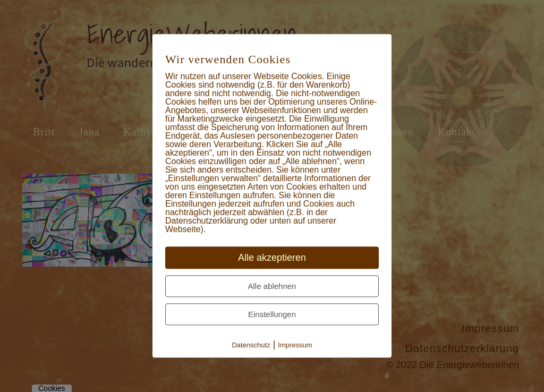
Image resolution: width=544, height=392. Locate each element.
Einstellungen (272, 315)
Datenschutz (251, 346)
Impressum (295, 346)
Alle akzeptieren (272, 258)
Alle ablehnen (272, 287)
